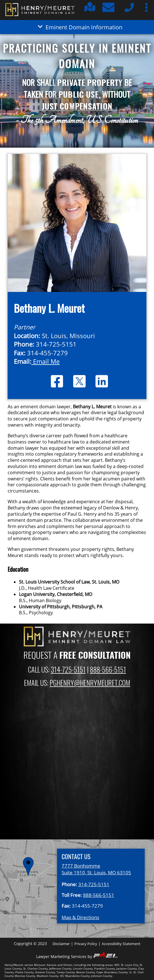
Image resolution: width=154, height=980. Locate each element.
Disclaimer (61, 944)
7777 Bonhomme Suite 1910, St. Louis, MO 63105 (96, 869)
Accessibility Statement (121, 944)
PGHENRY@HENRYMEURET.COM (90, 683)
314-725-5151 (68, 669)
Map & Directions (80, 917)
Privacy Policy (86, 944)
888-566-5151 (108, 669)
